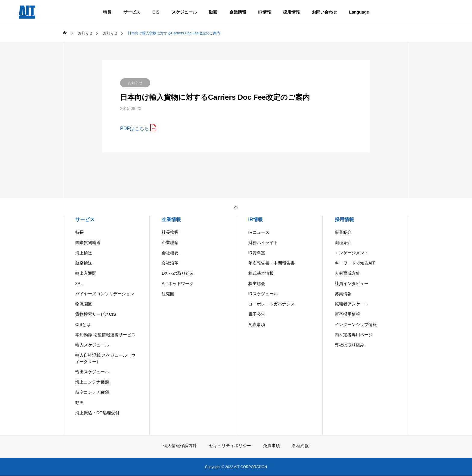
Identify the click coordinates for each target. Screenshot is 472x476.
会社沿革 (170, 263)
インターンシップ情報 (356, 324)
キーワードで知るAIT (355, 263)
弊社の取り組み (349, 345)
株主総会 (257, 283)
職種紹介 (343, 243)
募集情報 (343, 294)
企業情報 (238, 12)
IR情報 (265, 12)
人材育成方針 (347, 273)
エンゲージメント (352, 253)
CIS (156, 12)
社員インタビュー (352, 283)
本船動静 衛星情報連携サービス (105, 335)
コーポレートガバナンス (272, 304)
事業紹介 (343, 232)
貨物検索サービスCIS (96, 314)
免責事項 (257, 324)
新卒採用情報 (347, 314)
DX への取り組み (178, 273)
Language (359, 12)
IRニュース (259, 232)
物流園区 (84, 304)
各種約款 (300, 446)
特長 (107, 12)
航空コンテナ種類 (92, 392)
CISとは (83, 324)
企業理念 (170, 243)
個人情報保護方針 (180, 446)
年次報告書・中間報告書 (272, 263)
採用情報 (291, 12)
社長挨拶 (170, 232)
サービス (132, 12)
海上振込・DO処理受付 (97, 413)
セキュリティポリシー (230, 446)
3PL (79, 283)
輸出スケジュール (92, 372)
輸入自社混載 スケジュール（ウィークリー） (105, 358)
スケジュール (184, 12)
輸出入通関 (86, 273)
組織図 (168, 294)
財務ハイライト (263, 243)
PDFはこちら (135, 128)
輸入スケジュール (92, 345)
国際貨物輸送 (88, 243)
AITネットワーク (178, 283)
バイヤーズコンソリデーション (105, 294)
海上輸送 (84, 253)
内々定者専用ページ (354, 335)
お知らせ (135, 83)
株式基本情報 (261, 273)
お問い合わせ (324, 12)
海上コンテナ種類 (92, 382)
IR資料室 (257, 253)
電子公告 (257, 314)
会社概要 (170, 253)
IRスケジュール (263, 294)
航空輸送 (84, 263)
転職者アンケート (352, 304)
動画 (213, 12)
